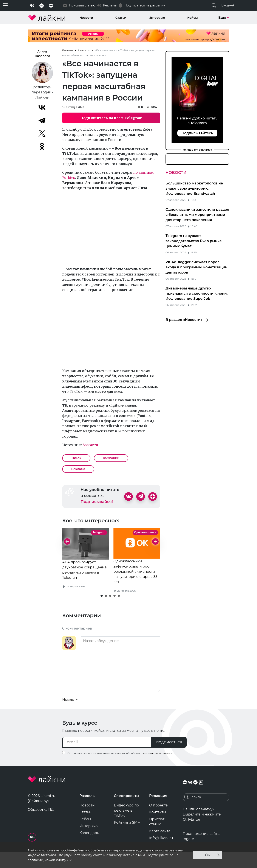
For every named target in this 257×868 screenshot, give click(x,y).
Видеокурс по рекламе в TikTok (126, 827)
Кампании (111, 458)
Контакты (158, 828)
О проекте (158, 821)
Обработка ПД (41, 826)
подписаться (169, 758)
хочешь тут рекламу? (197, 150)
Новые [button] (69, 716)
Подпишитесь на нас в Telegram (111, 118)
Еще (224, 18)
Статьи (121, 18)
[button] (102, 612)
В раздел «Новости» (187, 320)
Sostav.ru (90, 445)
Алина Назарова (42, 54)
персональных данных (157, 769)
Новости (86, 18)
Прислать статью (158, 838)
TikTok (76, 458)
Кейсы (192, 18)
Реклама (78, 469)
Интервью (157, 18)
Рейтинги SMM (127, 839)
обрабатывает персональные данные (120, 850)
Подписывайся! (97, 502)
